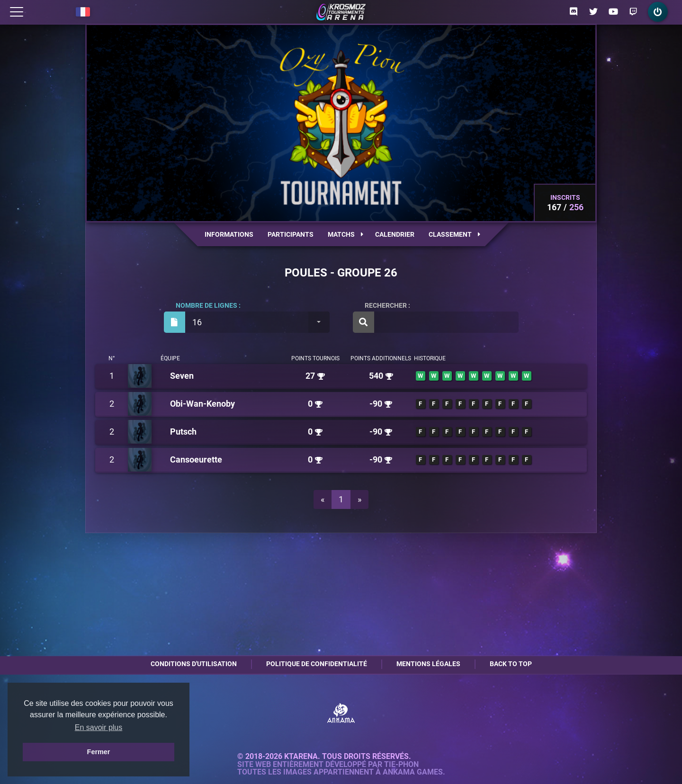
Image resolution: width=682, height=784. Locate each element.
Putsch (183, 432)
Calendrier (395, 234)
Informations (229, 234)
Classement (454, 234)
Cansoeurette (196, 459)
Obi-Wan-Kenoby (202, 404)
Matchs (345, 234)
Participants (291, 234)
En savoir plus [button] (99, 727)
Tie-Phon (401, 765)
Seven (182, 376)
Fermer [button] (99, 752)
